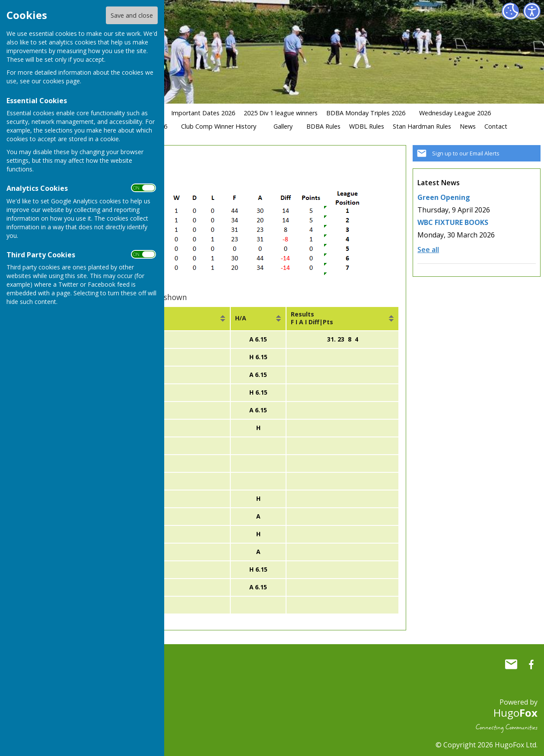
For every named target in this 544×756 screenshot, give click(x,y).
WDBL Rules (367, 126)
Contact (496, 126)
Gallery (283, 126)
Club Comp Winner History (219, 126)
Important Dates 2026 (203, 113)
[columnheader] (168, 319)
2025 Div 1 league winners (281, 113)
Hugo (515, 709)
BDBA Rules (323, 126)
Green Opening (444, 197)
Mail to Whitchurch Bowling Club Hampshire (511, 661)
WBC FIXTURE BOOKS (453, 222)
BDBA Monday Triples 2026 (366, 113)
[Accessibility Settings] (532, 11)
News (468, 126)
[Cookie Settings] (510, 11)
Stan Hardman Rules (422, 126)
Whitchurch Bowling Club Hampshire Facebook (531, 661)
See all (428, 250)
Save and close (132, 15)
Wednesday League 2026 (455, 113)
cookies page (61, 81)
